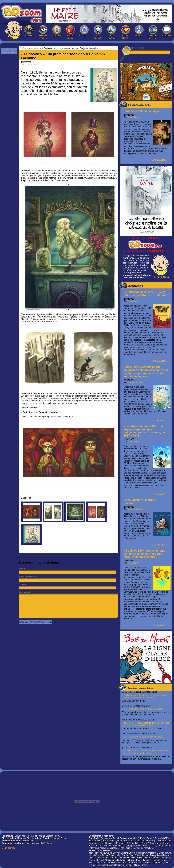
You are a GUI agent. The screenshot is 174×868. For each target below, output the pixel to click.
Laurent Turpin (31, 65)
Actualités (29, 31)
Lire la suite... (159, 160)
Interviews (167, 31)
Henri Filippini (134, 117)
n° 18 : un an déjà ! (142, 111)
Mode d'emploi (9, 848)
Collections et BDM (153, 32)
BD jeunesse (98, 32)
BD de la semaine (43, 32)
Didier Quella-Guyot (137, 509)
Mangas (139, 31)
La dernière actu (139, 105)
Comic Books (125, 32)
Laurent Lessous (135, 382)
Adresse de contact (28, 577)
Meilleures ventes (70, 32)
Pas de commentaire (9, 51)
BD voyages (112, 32)
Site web (23, 584)
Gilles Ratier (133, 301)
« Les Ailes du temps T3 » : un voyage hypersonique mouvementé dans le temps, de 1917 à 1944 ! (144, 431)
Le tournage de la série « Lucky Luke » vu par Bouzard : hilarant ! (145, 294)
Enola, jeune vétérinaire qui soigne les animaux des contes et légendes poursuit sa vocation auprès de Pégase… (146, 372)
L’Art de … (84, 31)
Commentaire (25, 592)
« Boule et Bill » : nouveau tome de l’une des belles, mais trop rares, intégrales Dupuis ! (144, 554)
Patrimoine (57, 31)
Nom (21, 569)
